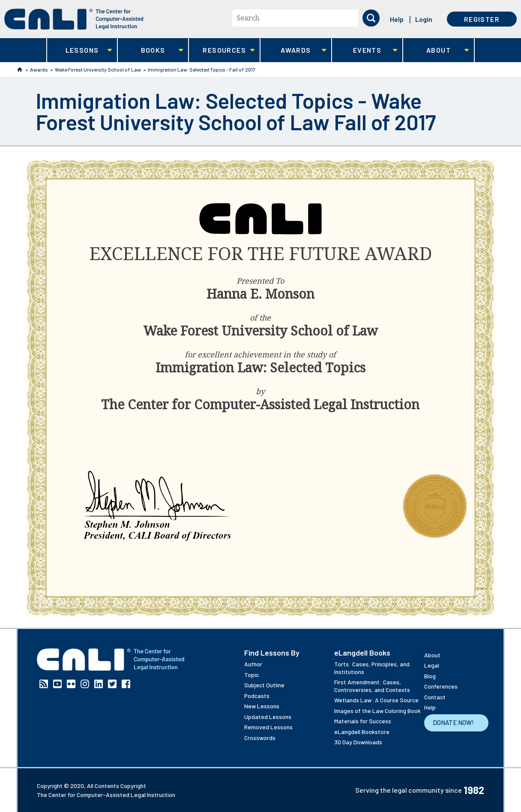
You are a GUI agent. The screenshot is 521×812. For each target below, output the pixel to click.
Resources (222, 50)
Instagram (85, 684)
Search (248, 18)
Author (253, 664)
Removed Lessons (268, 727)
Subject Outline (264, 685)
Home (20, 69)
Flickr (71, 684)
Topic (252, 675)
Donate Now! (453, 722)
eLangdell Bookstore (362, 732)
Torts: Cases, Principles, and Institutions (372, 668)
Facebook (126, 684)
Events (365, 50)
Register (482, 19)
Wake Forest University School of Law (98, 69)
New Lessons (262, 706)
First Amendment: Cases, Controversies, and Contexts (372, 686)
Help (397, 19)
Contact (435, 697)
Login (424, 19)
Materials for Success (363, 721)
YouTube (57, 684)
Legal (432, 665)
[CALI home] (74, 19)
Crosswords (260, 738)
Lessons (79, 50)
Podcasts (257, 696)
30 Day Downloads (358, 742)
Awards (293, 50)
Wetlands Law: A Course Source (376, 700)
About (436, 50)
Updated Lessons (268, 717)
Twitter (112, 684)
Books (151, 50)
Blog (430, 676)
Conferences (441, 686)
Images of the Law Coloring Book (377, 711)
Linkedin (99, 684)
